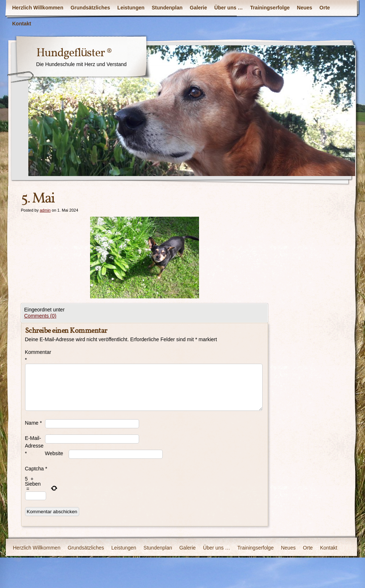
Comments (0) (40, 316)
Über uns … (229, 8)
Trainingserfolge (270, 8)
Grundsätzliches (90, 8)
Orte (325, 8)
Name (34, 423)
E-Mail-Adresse (34, 446)
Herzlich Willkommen (38, 8)
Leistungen (131, 8)
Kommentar (35, 356)
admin (45, 210)
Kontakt (22, 24)
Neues (305, 8)
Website (54, 453)
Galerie (198, 8)
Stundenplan (167, 8)
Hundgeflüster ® (74, 53)
